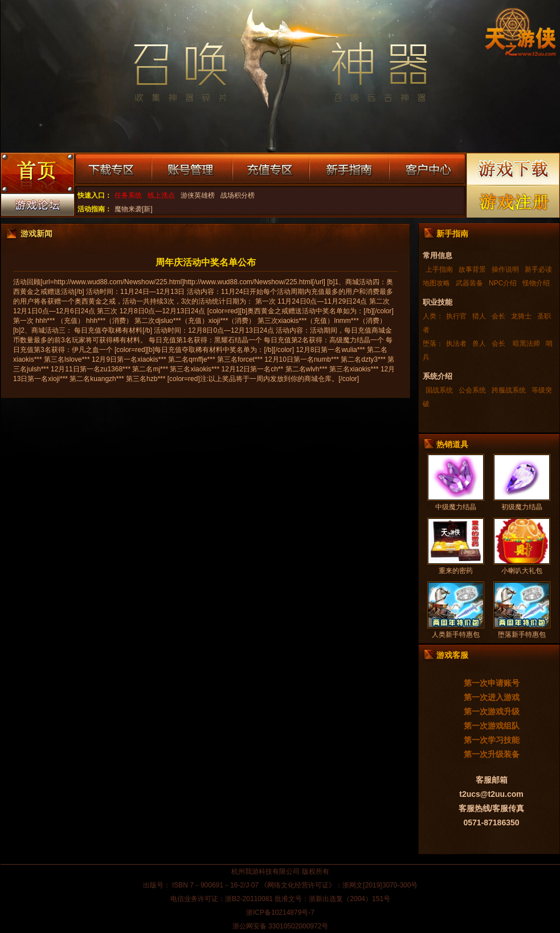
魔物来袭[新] (134, 209)
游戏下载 (514, 169)
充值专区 (271, 170)
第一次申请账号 (492, 683)
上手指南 (439, 269)
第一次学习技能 (492, 740)
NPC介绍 (503, 283)
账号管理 (192, 170)
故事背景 (472, 269)
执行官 (456, 316)
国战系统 (439, 390)
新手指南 (349, 170)
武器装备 (469, 283)
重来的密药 (456, 571)
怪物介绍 (536, 283)
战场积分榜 (238, 195)
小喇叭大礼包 (522, 571)
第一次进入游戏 (492, 697)
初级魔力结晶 (522, 507)
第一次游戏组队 (492, 726)
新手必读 (538, 269)
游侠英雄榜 (198, 195)
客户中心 (427, 170)
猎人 (479, 316)
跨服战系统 (509, 390)
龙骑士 (521, 316)
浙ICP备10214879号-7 (280, 912)
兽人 (479, 343)
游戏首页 (37, 174)
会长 (498, 316)
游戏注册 (514, 201)
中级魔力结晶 (456, 507)
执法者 (456, 343)
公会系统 (472, 390)
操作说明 (505, 269)
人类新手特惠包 (456, 635)
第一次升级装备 (492, 754)
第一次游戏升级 (492, 711)
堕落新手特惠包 (522, 635)
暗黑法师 (526, 343)
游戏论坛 (37, 207)
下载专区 (113, 170)
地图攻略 (436, 283)
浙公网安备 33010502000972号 (281, 926)
